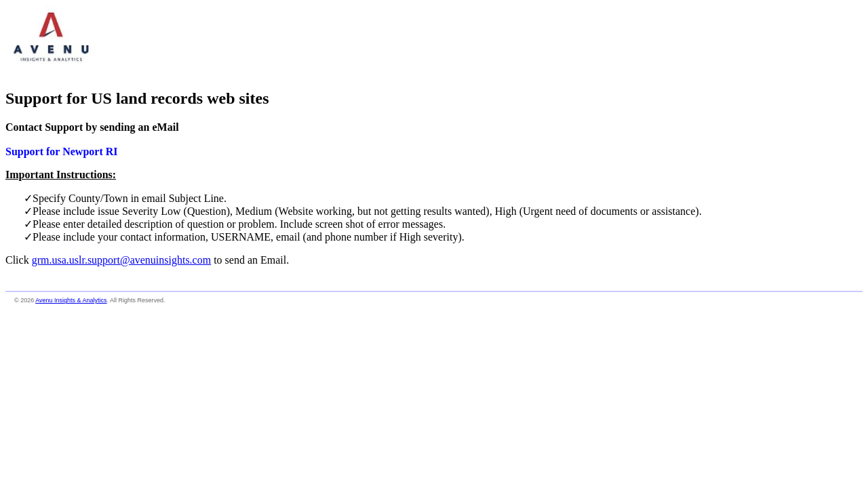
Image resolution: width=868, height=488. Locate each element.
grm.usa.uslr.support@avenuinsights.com (122, 260)
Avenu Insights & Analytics (71, 300)
